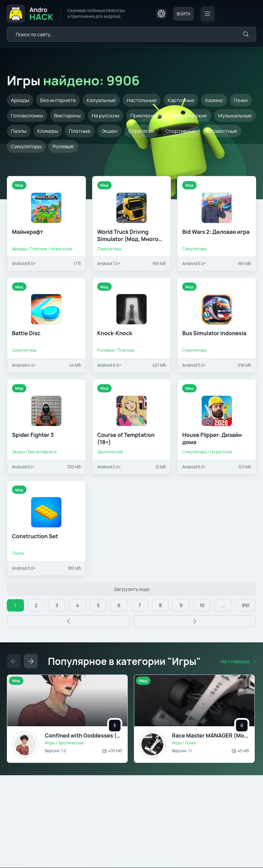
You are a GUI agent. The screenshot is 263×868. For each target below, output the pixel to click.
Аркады (20, 100)
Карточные (181, 100)
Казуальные (101, 100)
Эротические (191, 116)
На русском (106, 116)
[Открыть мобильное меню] (208, 14)
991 (246, 605)
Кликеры (48, 131)
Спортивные (181, 131)
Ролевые (63, 146)
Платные (80, 131)
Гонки (241, 100)
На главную (235, 661)
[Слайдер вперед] (31, 661)
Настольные (142, 100)
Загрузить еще (132, 589)
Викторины (67, 116)
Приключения (147, 116)
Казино (214, 100)
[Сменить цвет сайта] (161, 14)
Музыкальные (235, 116)
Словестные (222, 131)
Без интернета (58, 100)
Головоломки (27, 116)
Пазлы (19, 131)
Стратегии (141, 131)
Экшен (109, 131)
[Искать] (246, 34)
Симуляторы (26, 146)
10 (202, 605)
